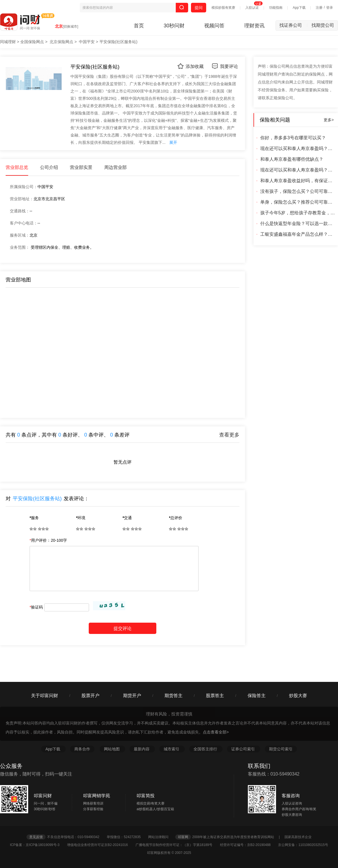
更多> (329, 120)
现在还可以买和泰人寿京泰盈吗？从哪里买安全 (298, 170)
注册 (319, 8)
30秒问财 (174, 26)
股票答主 (215, 696)
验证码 (36, 607)
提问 (199, 8)
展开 (173, 142)
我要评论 (225, 66)
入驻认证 (252, 8)
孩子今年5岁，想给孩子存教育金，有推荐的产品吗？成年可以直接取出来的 (298, 213)
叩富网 (183, 837)
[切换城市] (71, 27)
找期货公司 (323, 25)
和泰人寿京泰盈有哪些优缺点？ (292, 159)
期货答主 (174, 696)
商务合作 (82, 749)
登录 (330, 8)
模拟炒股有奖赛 (223, 8)
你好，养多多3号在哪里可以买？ (293, 138)
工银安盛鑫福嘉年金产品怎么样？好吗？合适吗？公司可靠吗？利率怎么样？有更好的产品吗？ (298, 234)
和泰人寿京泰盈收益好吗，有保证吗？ (298, 181)
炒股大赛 (298, 696)
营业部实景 (81, 167)
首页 (139, 26)
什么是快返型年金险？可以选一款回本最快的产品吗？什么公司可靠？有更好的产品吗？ (298, 223)
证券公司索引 (244, 749)
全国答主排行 (206, 749)
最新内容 (142, 749)
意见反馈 (36, 837)
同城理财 (8, 42)
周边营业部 (115, 167)
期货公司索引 (281, 749)
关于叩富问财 (45, 696)
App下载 (299, 8)
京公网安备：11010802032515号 (303, 845)
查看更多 (229, 435)
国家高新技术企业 (298, 837)
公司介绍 (49, 167)
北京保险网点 (61, 42)
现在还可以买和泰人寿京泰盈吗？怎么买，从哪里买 (298, 148)
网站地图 (112, 749)
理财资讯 (254, 26)
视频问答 (214, 26)
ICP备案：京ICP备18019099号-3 (38, 845)
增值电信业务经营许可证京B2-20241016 (101, 845)
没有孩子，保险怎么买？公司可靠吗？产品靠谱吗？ (298, 191)
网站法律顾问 (161, 837)
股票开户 (90, 696)
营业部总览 (17, 167)
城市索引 (172, 749)
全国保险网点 (32, 42)
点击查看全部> (216, 732)
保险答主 (257, 696)
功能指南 (276, 8)
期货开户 (132, 696)
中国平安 (87, 42)
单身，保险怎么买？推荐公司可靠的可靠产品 (298, 202)
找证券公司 (293, 25)
